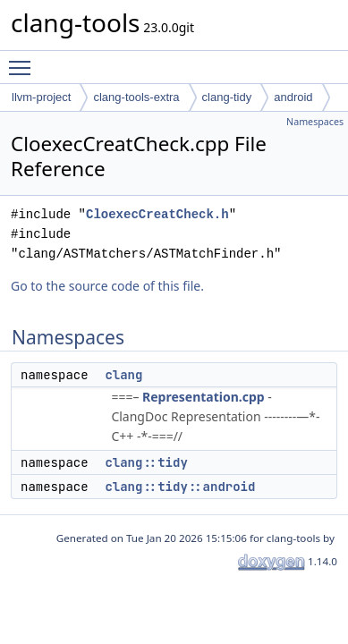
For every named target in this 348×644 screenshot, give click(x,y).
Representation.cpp (204, 397)
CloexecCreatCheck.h (157, 214)
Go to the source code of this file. (107, 286)
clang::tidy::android (180, 487)
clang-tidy (227, 97)
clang (123, 375)
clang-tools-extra (136, 97)
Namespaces (315, 122)
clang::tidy (146, 462)
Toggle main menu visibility (24, 60)
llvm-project (41, 97)
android (293, 97)
